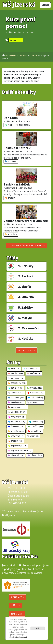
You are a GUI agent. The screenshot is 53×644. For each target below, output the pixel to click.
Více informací (21, 637)
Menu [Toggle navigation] (45, 5)
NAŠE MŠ (17, 614)
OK (38, 628)
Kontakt (18, 597)
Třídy (15, 605)
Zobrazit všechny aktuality (26, 246)
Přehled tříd (26, 350)
